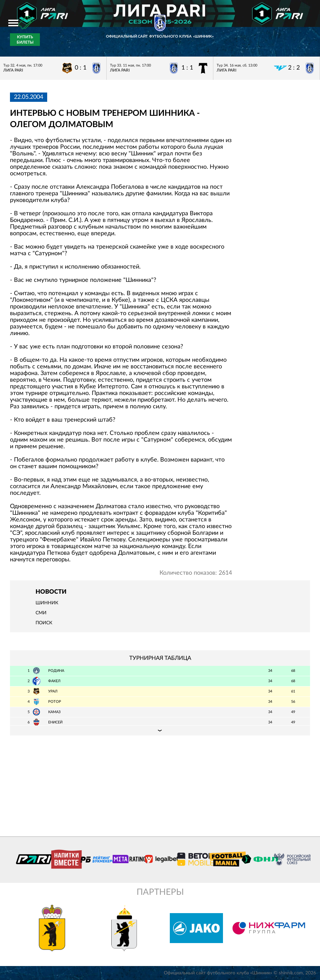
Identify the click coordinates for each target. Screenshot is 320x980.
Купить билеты (25, 40)
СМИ (41, 613)
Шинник (47, 603)
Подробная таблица (160, 730)
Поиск (44, 623)
